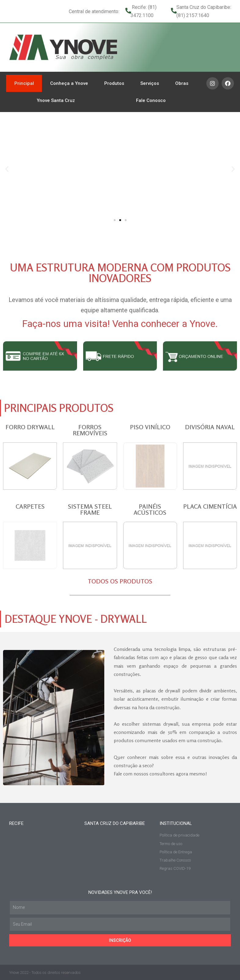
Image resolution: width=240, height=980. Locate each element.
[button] (115, 220)
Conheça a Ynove (69, 83)
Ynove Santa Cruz (56, 100)
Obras (182, 83)
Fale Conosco (151, 100)
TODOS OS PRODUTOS (120, 581)
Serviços (150, 83)
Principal (24, 83)
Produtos (114, 83)
